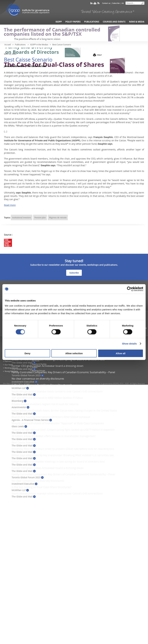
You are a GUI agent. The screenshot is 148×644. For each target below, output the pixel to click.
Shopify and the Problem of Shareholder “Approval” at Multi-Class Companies (58, 423)
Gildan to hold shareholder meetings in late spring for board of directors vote (58, 462)
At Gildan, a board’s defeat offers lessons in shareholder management (54, 436)
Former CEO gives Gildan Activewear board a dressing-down (48, 366)
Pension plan (40, 218)
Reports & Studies (39, 364)
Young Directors (11, 371)
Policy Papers (73, 22)
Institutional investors (22, 218)
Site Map (6, 384)
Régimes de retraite (58, 218)
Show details (129, 344)
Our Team (9, 365)
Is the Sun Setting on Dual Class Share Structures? (42, 385)
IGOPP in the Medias (39, 44)
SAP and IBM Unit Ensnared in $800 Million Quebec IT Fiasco (47, 398)
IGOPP (28, 10)
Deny (27, 353)
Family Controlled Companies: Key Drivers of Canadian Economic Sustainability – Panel (63, 372)
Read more (10, 205)
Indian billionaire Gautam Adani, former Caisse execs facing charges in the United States (64, 411)
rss (98, 4)
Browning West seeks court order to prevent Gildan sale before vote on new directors (63, 449)
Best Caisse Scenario (24, 442)
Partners (8, 361)
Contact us (106, 3)
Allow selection (74, 353)
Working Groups (11, 368)
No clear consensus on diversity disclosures (38, 379)
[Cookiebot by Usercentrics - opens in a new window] (129, 289)
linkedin (91, 4)
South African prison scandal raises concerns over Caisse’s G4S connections (57, 391)
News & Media (137, 22)
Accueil (8, 44)
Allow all (121, 353)
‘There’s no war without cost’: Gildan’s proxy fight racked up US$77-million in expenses (63, 430)
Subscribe (116, 3)
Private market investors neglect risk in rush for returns (45, 404)
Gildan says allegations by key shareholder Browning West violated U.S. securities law (63, 455)
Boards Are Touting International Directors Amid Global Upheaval (51, 417)
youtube (95, 4)
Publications (92, 22)
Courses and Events (114, 22)
